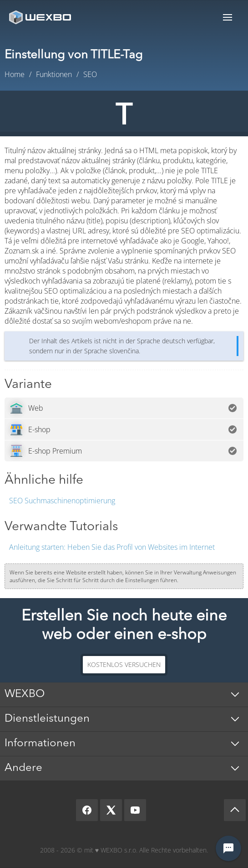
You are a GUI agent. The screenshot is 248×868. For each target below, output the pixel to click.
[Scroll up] (235, 810)
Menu (228, 17)
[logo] (41, 17)
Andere (23, 768)
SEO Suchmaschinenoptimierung (62, 501)
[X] (111, 810)
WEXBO (25, 694)
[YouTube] (135, 810)
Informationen (40, 744)
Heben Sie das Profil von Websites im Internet (112, 547)
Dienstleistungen (47, 719)
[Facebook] (87, 810)
